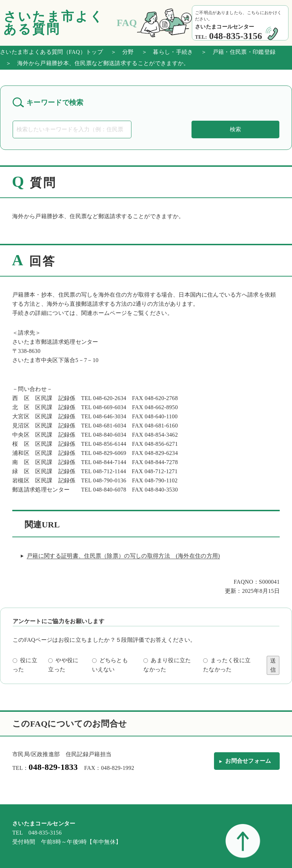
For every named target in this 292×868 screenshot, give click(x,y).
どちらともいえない (110, 665)
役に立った (25, 665)
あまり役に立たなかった (167, 665)
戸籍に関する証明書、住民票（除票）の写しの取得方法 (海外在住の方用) (123, 556)
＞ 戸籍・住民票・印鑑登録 (235, 52)
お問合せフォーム (248, 761)
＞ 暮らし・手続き (165, 52)
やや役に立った (63, 665)
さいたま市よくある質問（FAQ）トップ (51, 52)
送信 (273, 665)
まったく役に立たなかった (227, 665)
